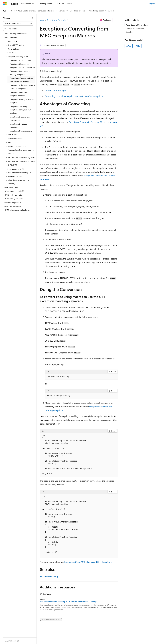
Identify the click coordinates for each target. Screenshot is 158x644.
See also (129, 32)
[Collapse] (33, 18)
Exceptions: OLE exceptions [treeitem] (21, 131)
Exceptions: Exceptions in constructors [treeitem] (20, 118)
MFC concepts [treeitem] (13, 41)
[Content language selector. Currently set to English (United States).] (15, 640)
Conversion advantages (56, 90)
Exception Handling (49, 576)
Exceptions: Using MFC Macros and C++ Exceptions (88, 562)
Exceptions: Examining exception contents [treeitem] (19, 94)
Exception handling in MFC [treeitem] (21, 60)
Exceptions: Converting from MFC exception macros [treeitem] (21, 80)
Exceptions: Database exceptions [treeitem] (18, 125)
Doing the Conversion (135, 28)
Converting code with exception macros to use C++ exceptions (74, 96)
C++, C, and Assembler (57, 20)
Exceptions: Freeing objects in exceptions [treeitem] (22, 101)
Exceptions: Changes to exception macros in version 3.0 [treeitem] (23, 66)
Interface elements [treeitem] (15, 138)
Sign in (152, 3)
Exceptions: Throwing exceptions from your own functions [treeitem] (20, 110)
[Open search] (145, 4)
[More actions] (116, 20)
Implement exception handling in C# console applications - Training (68, 602)
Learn (42, 20)
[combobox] (18, 23)
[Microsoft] (5, 4)
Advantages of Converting (137, 25)
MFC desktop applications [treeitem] (16, 34)
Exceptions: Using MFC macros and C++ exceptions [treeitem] (22, 87)
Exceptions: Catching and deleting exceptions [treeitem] (20, 73)
